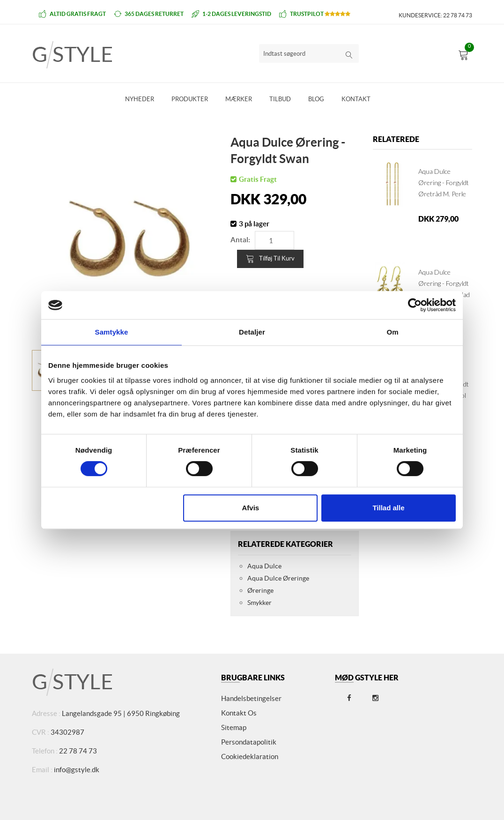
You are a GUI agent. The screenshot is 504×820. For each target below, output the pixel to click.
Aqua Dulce (264, 566)
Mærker (239, 99)
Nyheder (140, 99)
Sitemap (234, 727)
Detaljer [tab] (252, 332)
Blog (316, 99)
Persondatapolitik (249, 742)
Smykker (259, 603)
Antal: (240, 240)
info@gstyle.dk (77, 770)
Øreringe (260, 590)
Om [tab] (392, 332)
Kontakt (356, 99)
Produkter (190, 99)
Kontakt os (239, 713)
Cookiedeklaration (250, 757)
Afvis (251, 508)
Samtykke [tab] (112, 332)
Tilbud (280, 99)
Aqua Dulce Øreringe (278, 578)
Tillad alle (388, 508)
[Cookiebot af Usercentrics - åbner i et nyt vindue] (415, 305)
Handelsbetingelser (251, 698)
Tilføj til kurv (270, 259)
